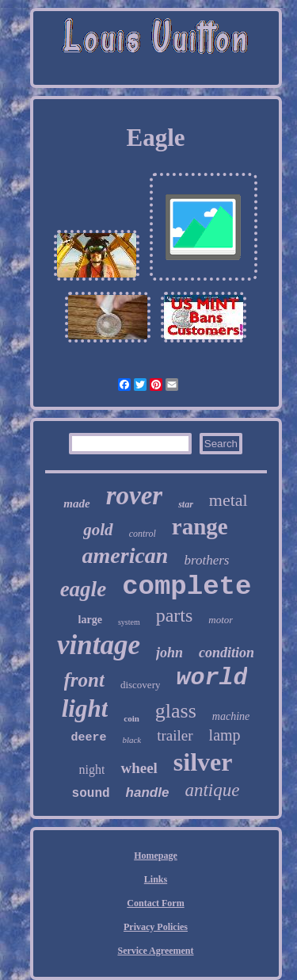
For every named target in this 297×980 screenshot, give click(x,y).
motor (221, 620)
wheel (139, 768)
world (211, 678)
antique (212, 790)
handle (148, 792)
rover (134, 496)
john (169, 653)
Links (156, 879)
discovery (141, 685)
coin (131, 718)
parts (175, 615)
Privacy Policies (156, 927)
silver (203, 762)
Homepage (156, 856)
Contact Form (155, 903)
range (200, 526)
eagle (83, 589)
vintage (99, 645)
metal (228, 500)
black (131, 740)
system (129, 622)
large (90, 620)
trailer (175, 735)
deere (88, 738)
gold (98, 530)
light (85, 708)
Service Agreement (155, 951)
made (76, 503)
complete (187, 587)
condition (227, 653)
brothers (206, 560)
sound (91, 794)
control (143, 534)
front (84, 680)
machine (231, 716)
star (186, 504)
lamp (225, 735)
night (92, 769)
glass (176, 711)
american (126, 555)
